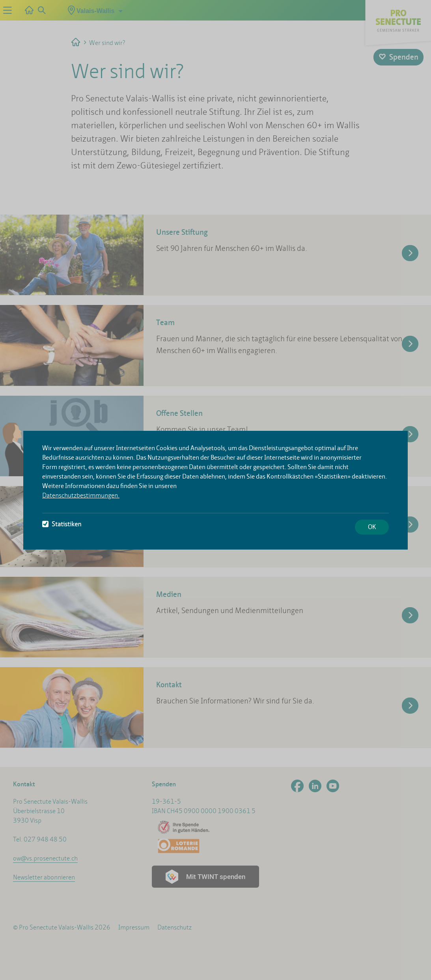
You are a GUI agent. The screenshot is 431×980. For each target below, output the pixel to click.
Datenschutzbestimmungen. (81, 495)
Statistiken (62, 524)
